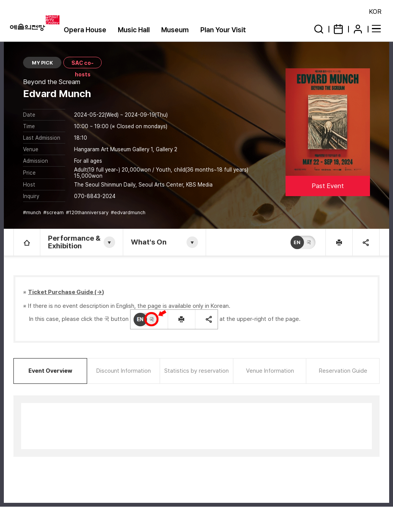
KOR (375, 12)
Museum (175, 30)
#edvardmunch (129, 212)
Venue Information (270, 371)
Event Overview (50, 371)
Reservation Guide (343, 371)
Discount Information (124, 371)
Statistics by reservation (196, 371)
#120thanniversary (88, 212)
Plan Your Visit (223, 30)
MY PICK (42, 63)
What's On (149, 242)
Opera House (85, 30)
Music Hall (134, 30)
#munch (33, 212)
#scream (54, 212)
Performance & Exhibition (74, 242)
